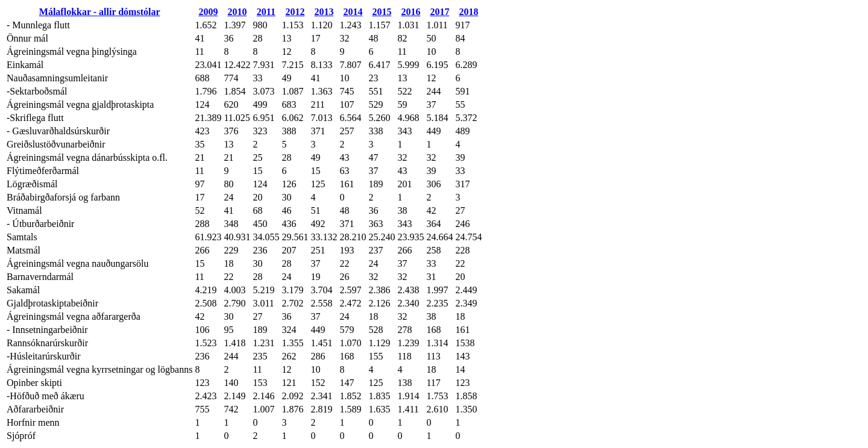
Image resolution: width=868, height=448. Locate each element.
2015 (382, 12)
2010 (237, 12)
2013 (324, 12)
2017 (439, 12)
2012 (295, 12)
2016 (410, 12)
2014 (353, 12)
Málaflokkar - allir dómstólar (100, 12)
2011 (266, 12)
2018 (468, 12)
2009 (208, 12)
